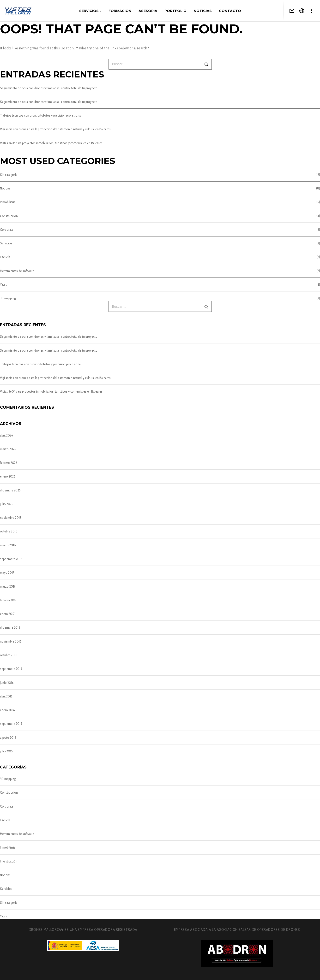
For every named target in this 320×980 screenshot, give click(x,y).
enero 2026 (8, 476)
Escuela (5, 257)
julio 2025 (7, 504)
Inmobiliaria (8, 202)
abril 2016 (6, 696)
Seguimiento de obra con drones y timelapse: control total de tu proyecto (49, 88)
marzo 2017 (8, 586)
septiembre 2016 (11, 669)
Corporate (7, 230)
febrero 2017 (8, 600)
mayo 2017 (7, 573)
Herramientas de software (17, 271)
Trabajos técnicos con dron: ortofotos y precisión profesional (41, 115)
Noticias (5, 188)
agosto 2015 (8, 738)
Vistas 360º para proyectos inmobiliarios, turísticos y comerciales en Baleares (51, 143)
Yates (3, 284)
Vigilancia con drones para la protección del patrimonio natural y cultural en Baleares (55, 129)
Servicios (6, 243)
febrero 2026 (9, 463)
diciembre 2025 (10, 490)
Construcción (9, 216)
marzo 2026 (8, 449)
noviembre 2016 (11, 641)
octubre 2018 (9, 531)
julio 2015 (6, 751)
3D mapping (8, 298)
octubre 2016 (9, 655)
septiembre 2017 (11, 559)
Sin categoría (9, 175)
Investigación (9, 861)
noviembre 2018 (11, 518)
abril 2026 (6, 435)
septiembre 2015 (11, 724)
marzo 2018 (8, 545)
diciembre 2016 (10, 627)
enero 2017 (7, 614)
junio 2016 (7, 683)
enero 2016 (7, 710)
